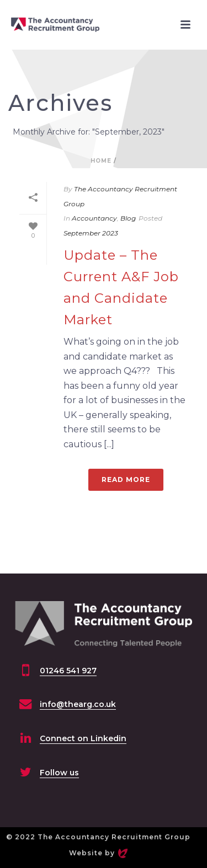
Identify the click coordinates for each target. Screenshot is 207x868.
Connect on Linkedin (83, 738)
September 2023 (91, 233)
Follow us (59, 773)
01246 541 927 (68, 671)
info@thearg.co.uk (78, 704)
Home (101, 161)
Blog (128, 218)
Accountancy (94, 218)
